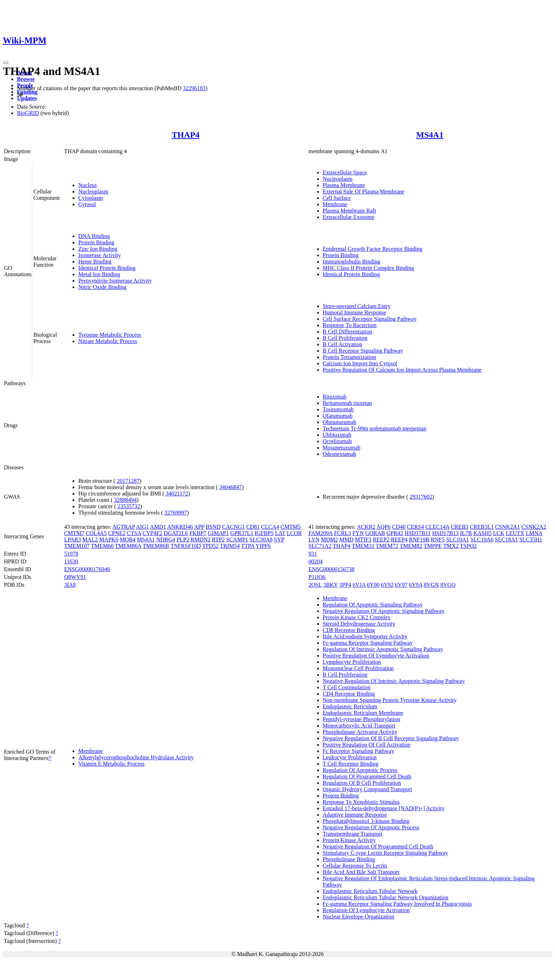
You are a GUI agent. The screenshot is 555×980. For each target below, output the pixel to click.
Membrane (335, 204)
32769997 (176, 513)
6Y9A (416, 585)
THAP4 (186, 135)
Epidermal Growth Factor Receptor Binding (373, 249)
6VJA (359, 585)
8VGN (432, 585)
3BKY (330, 585)
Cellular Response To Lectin (355, 866)
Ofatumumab (338, 416)
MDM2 (330, 540)
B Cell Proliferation (345, 338)
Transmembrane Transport (353, 834)
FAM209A (321, 533)
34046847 (230, 487)
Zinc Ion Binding (98, 249)
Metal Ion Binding (99, 274)
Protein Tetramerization (350, 357)
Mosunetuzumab (342, 448)
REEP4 (399, 540)
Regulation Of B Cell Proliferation (362, 783)
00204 (316, 561)
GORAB (375, 533)
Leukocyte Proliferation (350, 757)
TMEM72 (387, 546)
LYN (314, 540)
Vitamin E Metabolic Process (111, 764)
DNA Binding (94, 236)
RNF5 (438, 540)
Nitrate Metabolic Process (108, 341)
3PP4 (345, 585)
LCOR (294, 533)
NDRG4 (166, 540)
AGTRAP (124, 527)
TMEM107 (77, 546)
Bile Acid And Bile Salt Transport (361, 872)
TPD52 (210, 546)
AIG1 (142, 527)
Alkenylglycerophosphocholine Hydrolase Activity (136, 757)
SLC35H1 (531, 540)
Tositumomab (338, 409)
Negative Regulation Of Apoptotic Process (371, 827)
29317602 (421, 497)
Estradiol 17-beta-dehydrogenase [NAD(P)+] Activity (384, 808)
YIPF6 (263, 546)
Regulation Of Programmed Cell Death (367, 776)
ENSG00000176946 (87, 569)
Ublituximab (337, 435)
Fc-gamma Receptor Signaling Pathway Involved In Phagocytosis (397, 904)
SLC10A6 (482, 540)
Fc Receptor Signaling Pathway (359, 751)
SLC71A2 (320, 546)
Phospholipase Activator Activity (360, 732)
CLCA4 (270, 527)
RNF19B (419, 540)
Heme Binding (95, 262)
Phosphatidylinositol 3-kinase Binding (366, 821)
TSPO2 (468, 546)
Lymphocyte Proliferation (352, 662)
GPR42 (395, 533)
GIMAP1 (218, 533)
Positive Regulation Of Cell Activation (367, 745)
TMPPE (433, 546)
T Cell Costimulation (347, 687)
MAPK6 (109, 540)
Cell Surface (337, 198)
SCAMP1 (237, 540)
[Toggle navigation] (6, 63)
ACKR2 (366, 527)
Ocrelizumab (337, 441)
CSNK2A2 (534, 527)
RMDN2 (200, 540)
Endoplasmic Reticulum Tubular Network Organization (386, 897)
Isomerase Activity (99, 255)
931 (313, 554)
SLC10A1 (457, 540)
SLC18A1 (506, 540)
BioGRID (28, 113)
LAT (280, 533)
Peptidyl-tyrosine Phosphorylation (362, 719)
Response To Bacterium (350, 325)
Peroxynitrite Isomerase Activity (115, 281)
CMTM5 (291, 527)
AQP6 (383, 527)
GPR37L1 (242, 533)
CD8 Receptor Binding (349, 630)
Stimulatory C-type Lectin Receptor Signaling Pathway (385, 853)
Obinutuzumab (340, 422)
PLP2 (183, 540)
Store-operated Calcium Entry (357, 306)
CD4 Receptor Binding (349, 694)
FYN (358, 533)
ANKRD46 (180, 527)
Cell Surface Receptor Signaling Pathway (370, 319)
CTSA (134, 533)
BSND (213, 527)
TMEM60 (102, 546)
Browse (26, 79)
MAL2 (90, 540)
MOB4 (127, 540)
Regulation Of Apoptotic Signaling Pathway (373, 605)
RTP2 (218, 540)
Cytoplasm (90, 198)
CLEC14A (437, 527)
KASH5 (482, 533)
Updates (27, 98)
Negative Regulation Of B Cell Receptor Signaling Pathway (391, 738)
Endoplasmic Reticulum (350, 706)
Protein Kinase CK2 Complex (357, 617)
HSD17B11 (418, 533)
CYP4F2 (153, 533)
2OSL (315, 585)
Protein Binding (96, 242)
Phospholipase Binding (349, 859)
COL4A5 (96, 533)
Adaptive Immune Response (355, 815)
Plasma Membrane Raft (350, 211)
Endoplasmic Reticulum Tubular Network (370, 891)
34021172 (177, 494)
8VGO (448, 585)
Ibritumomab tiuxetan (347, 403)
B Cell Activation (343, 344)
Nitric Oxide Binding (102, 287)
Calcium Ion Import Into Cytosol (360, 363)
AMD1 (158, 527)
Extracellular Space (345, 172)
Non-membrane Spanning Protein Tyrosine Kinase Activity (390, 700)
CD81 (253, 527)
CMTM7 (74, 533)
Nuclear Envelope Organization (359, 917)
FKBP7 (198, 533)
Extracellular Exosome (349, 217)
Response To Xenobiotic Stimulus (361, 802)
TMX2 (451, 546)
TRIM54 (230, 546)
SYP (279, 540)
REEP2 (381, 540)
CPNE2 (117, 533)
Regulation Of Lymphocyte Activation (366, 910)
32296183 (194, 88)
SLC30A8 (261, 540)
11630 (71, 561)
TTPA (248, 546)
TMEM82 (411, 546)
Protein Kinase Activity (349, 840)
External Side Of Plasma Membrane (364, 192)
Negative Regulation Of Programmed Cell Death (378, 846)
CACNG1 (234, 527)
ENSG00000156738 (332, 569)
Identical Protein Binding (107, 268)
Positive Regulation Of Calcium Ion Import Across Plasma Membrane (402, 370)
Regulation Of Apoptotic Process (360, 770)
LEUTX (515, 533)
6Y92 (387, 585)
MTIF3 (363, 540)
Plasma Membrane (344, 185)
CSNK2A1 (508, 527)
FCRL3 (343, 533)
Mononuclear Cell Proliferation (358, 668)
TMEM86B (156, 546)
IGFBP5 (264, 533)
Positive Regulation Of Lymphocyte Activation (376, 656)
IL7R (466, 533)
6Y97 (401, 585)
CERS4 (416, 527)
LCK (499, 533)
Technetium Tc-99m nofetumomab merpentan (375, 428)
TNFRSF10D (185, 546)
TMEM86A (128, 546)
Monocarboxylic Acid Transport (359, 726)
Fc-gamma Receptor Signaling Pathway (368, 643)
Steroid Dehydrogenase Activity (359, 624)
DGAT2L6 (176, 533)
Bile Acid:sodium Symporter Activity (365, 636)
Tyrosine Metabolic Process (110, 335)
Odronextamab (340, 454)
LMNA (534, 533)
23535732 (129, 506)
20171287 (128, 481)
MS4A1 (430, 135)
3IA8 (70, 585)
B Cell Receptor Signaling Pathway (363, 351)
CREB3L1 (482, 527)
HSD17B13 (445, 533)
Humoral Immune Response (355, 312)
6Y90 (373, 585)
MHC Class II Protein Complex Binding (368, 268)
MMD (347, 540)
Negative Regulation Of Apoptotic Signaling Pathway (384, 611)
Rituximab (335, 397)
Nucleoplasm (93, 192)
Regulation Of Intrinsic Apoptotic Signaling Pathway (383, 649)
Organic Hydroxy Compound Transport (368, 789)
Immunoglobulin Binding (352, 262)
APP (199, 527)
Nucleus (87, 185)
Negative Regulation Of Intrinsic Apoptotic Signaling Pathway (394, 681)
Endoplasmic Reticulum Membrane (363, 713)
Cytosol (87, 204)
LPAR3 (72, 540)
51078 (71, 554)
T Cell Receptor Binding (351, 764)
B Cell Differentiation (348, 332)
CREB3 (459, 527)
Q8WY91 (75, 577)
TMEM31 (363, 546)
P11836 (317, 577)
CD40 (399, 527)
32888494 (125, 500)
